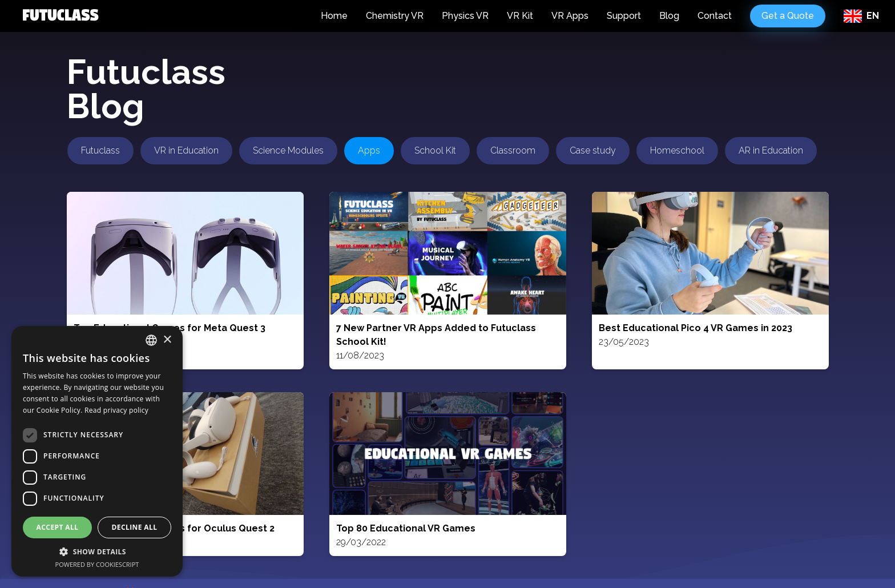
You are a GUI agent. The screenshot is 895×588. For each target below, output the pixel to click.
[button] (97, 551)
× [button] (167, 340)
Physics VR (465, 16)
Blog (669, 16)
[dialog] (97, 451)
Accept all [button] (58, 527)
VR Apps (570, 16)
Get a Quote (788, 16)
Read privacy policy (116, 410)
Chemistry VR (395, 16)
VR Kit (520, 16)
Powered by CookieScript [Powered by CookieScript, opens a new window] (97, 564)
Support (624, 16)
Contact (715, 16)
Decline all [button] (135, 527)
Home (334, 16)
